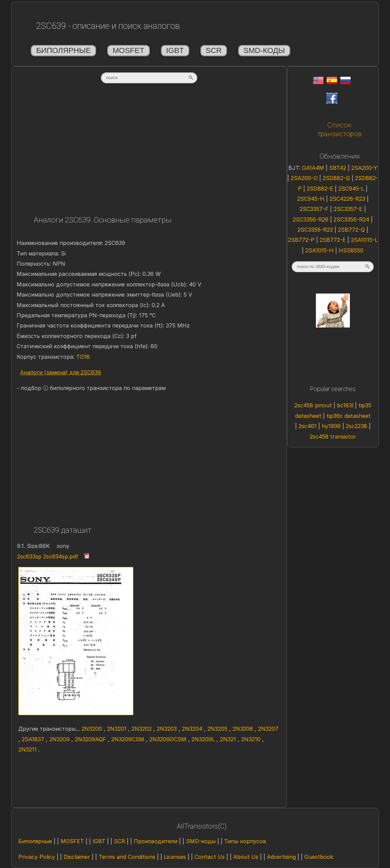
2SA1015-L (364, 240)
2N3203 (168, 729)
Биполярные (63, 50)
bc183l (346, 405)
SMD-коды (264, 50)
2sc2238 (357, 426)
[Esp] (332, 82)
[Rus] (345, 82)
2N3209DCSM (169, 739)
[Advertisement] (149, 152)
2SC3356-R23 (316, 230)
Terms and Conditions (127, 857)
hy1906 (332, 426)
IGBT (175, 50)
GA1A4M (314, 168)
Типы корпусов (245, 841)
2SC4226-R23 (348, 199)
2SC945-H (312, 199)
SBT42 (338, 168)
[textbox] (149, 78)
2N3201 (118, 729)
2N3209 (60, 739)
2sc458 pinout (314, 405)
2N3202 (142, 729)
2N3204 (193, 729)
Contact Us (210, 857)
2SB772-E (334, 240)
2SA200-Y (364, 168)
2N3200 (93, 729)
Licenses (175, 857)
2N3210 (252, 739)
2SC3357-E (349, 209)
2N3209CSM (129, 739)
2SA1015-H (320, 250)
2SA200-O (305, 178)
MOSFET (128, 50)
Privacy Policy (37, 857)
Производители (156, 841)
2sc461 (308, 426)
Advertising (281, 857)
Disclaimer (77, 857)
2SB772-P (302, 240)
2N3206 (244, 729)
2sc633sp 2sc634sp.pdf (48, 556)
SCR (214, 50)
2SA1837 (34, 739)
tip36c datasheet (349, 416)
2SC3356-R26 (311, 219)
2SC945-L (352, 189)
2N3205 (218, 729)
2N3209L (204, 739)
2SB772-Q (352, 230)
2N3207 (268, 729)
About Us (246, 857)
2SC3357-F (315, 209)
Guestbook (319, 857)
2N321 (229, 739)
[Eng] (318, 82)
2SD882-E (321, 189)
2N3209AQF (91, 739)
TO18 (83, 357)
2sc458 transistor (333, 437)
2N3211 (28, 749)
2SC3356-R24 (352, 219)
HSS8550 (351, 250)
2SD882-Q (337, 178)
